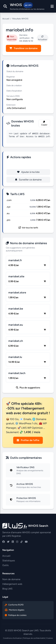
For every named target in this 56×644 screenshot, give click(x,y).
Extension (11, 105)
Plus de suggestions (28, 388)
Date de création (14, 86)
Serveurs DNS (13, 96)
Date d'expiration (14, 91)
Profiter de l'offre (28, 440)
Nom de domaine (11, 579)
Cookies (50, 638)
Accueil (6, 19)
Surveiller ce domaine (28, 180)
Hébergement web (12, 584)
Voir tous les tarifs (28, 228)
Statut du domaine (15, 71)
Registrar (11, 77)
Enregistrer (28, 164)
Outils (5, 565)
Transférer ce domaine (23, 48)
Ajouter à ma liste (28, 172)
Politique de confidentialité (34, 638)
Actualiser (43, 38)
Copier (44, 123)
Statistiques (9, 561)
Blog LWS (7, 589)
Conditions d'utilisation (12, 638)
